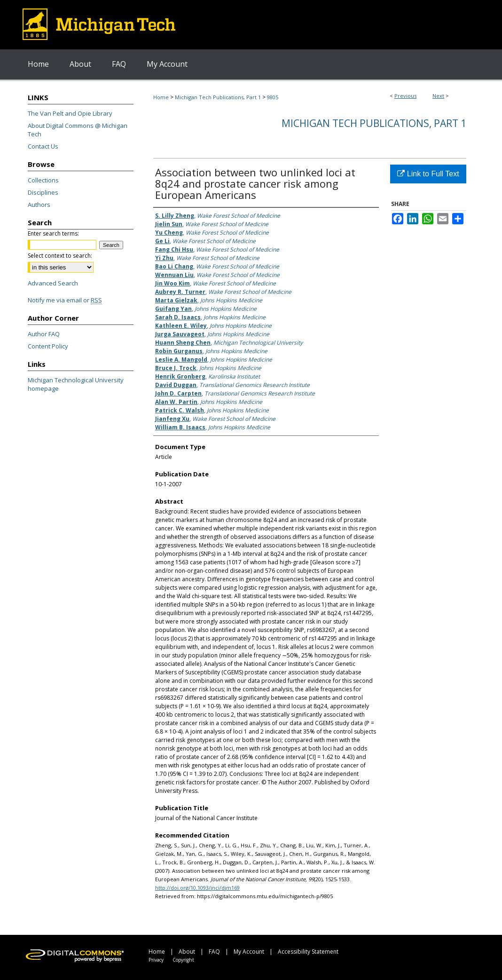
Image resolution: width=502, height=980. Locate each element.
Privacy (156, 960)
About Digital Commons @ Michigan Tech (78, 130)
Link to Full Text (428, 174)
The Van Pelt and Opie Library (70, 113)
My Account (249, 952)
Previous (405, 96)
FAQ (214, 952)
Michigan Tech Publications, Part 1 (218, 97)
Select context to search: (60, 256)
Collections (43, 180)
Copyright (183, 960)
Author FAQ (44, 334)
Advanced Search (53, 283)
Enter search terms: (53, 233)
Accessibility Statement (308, 952)
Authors (39, 205)
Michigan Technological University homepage (76, 384)
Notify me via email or (65, 300)
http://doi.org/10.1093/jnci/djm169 (197, 888)
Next (438, 96)
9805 (273, 97)
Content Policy (48, 346)
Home (161, 97)
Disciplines (43, 192)
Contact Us (43, 146)
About (187, 952)
